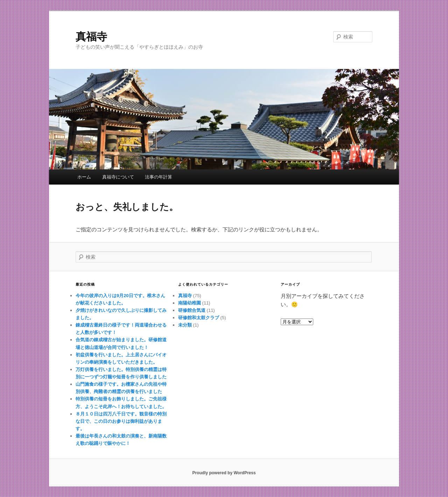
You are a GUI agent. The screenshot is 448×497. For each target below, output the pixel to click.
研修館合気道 (192, 310)
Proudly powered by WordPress (224, 473)
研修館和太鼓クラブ (199, 318)
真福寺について (118, 177)
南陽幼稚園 (190, 303)
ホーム (84, 177)
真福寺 (91, 37)
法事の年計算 (159, 177)
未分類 (185, 325)
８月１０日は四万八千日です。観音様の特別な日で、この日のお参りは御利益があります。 (121, 421)
